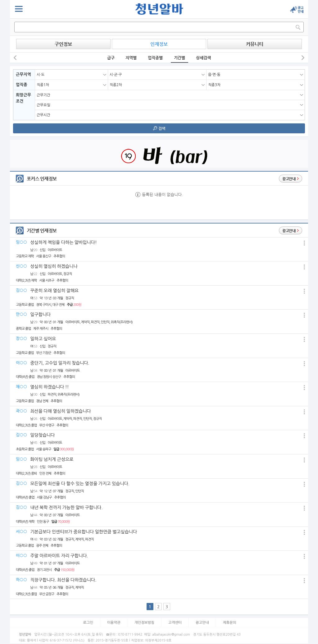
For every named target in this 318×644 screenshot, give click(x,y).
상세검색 (203, 58)
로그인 (88, 623)
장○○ (21, 338)
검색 (159, 128)
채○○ (21, 386)
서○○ (21, 531)
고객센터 (175, 623)
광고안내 (202, 623)
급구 (111, 58)
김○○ (21, 290)
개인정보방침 (144, 623)
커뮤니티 (255, 44)
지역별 (131, 58)
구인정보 (63, 44)
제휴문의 (229, 623)
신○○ (21, 266)
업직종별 (155, 58)
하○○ (21, 580)
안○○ (21, 314)
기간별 (179, 58)
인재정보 (159, 44)
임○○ (21, 242)
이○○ (21, 363)
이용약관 (114, 623)
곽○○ (21, 411)
